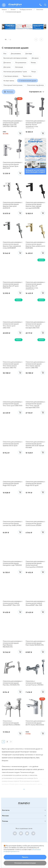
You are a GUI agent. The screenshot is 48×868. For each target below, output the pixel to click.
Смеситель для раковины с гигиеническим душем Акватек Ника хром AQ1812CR (13, 205)
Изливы (33, 63)
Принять (25, 857)
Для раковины (16, 54)
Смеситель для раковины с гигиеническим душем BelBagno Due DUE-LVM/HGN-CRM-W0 (13, 124)
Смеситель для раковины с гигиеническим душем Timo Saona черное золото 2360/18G (35, 365)
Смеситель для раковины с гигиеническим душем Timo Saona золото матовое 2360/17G (13, 365)
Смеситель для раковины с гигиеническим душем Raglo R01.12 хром (35, 483)
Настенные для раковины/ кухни (15, 72)
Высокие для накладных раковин (15, 58)
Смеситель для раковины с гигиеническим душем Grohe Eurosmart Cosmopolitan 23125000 (35, 564)
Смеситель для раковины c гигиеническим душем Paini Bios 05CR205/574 (13, 683)
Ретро (34, 72)
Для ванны (7, 63)
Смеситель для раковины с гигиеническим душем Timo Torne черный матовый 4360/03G (35, 405)
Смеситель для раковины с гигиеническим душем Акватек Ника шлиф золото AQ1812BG (35, 245)
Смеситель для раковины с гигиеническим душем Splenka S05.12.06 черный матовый (35, 445)
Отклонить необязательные (25, 863)
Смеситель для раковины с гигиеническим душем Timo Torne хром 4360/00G (13, 404)
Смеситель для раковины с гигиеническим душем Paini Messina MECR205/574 (13, 644)
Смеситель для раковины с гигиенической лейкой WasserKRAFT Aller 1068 (35, 603)
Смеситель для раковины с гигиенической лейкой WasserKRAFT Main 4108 (13, 603)
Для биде (29, 54)
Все (5, 54)
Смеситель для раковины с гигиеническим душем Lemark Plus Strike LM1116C (13, 523)
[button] (36, 40)
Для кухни (7, 67)
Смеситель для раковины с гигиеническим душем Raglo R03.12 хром (13, 483)
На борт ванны (9, 81)
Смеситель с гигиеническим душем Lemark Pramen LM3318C (35, 683)
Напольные (19, 67)
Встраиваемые (21, 63)
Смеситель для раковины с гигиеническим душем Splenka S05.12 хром (13, 444)
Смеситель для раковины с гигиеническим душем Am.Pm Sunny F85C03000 (35, 723)
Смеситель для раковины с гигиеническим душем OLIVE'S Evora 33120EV (35, 523)
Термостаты (27, 76)
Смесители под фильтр (35, 85)
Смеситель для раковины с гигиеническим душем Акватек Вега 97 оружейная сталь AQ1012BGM (35, 285)
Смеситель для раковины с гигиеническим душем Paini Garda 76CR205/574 (35, 643)
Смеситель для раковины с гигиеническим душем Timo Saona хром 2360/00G (13, 325)
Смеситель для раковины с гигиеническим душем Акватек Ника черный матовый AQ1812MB (35, 205)
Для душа (35, 58)
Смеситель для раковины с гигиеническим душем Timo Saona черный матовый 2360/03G (35, 325)
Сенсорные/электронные (13, 85)
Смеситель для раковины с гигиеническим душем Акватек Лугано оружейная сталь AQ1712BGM (35, 124)
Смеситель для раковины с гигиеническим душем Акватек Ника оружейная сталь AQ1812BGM (13, 245)
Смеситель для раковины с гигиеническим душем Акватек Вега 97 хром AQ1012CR (13, 285)
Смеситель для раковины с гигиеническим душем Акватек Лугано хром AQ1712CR (13, 165)
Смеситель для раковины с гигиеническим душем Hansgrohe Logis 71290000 (13, 563)
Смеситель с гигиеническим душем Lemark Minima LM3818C (12, 723)
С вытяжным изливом (11, 76)
